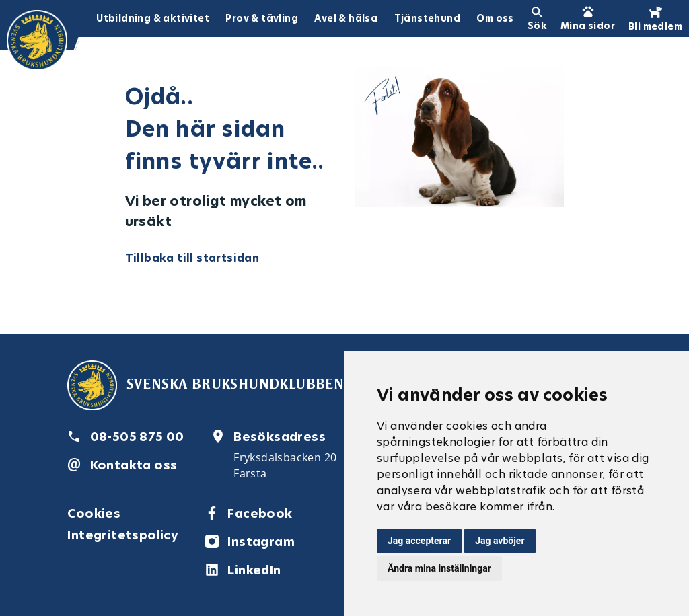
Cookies (94, 513)
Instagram (261, 542)
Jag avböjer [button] (500, 541)
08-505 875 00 (137, 437)
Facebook (260, 513)
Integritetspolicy (123, 535)
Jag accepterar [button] (419, 541)
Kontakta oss (134, 465)
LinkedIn (254, 570)
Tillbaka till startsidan (192, 258)
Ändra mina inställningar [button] (439, 568)
